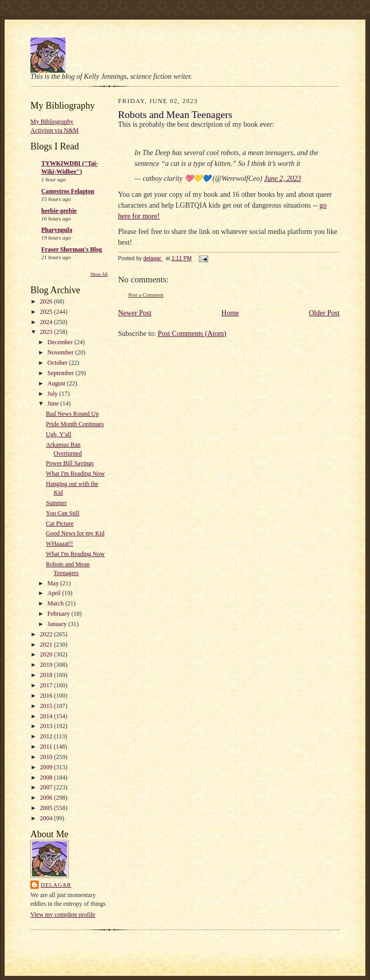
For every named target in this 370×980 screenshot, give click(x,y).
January (58, 624)
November (61, 352)
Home (230, 313)
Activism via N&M (55, 130)
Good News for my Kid (75, 533)
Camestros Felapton (68, 191)
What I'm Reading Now (75, 474)
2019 (47, 665)
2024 (47, 322)
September (61, 373)
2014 (47, 716)
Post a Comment (146, 295)
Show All (99, 274)
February (59, 614)
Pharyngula (57, 230)
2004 (47, 818)
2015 (47, 706)
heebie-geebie (59, 211)
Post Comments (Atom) (192, 334)
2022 (47, 634)
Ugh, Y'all (58, 434)
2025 (47, 312)
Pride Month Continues (75, 424)
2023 (47, 332)
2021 (47, 645)
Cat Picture (60, 523)
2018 (47, 675)
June (54, 403)
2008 (47, 778)
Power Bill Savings (70, 463)
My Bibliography (52, 122)
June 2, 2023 (282, 179)
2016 (47, 696)
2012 (47, 736)
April (55, 593)
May (54, 583)
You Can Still (63, 513)
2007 (47, 787)
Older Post (325, 313)
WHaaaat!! (60, 544)
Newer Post (135, 313)
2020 (47, 654)
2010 (47, 757)
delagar (56, 885)
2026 (47, 301)
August (57, 383)
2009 (47, 767)
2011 (47, 747)
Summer (56, 503)
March (56, 603)
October (58, 363)
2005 (47, 808)
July (53, 394)
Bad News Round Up (72, 414)
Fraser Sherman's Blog (72, 249)
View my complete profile (63, 915)
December (61, 342)
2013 (47, 726)
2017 (47, 685)
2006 (47, 798)
